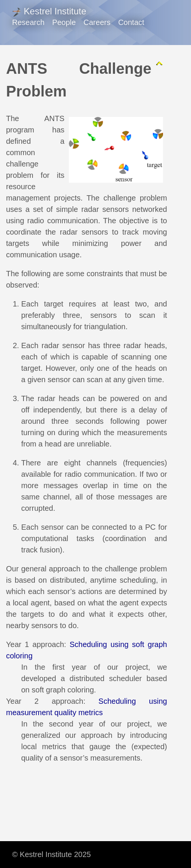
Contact (131, 22)
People (64, 22)
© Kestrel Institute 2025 (51, 854)
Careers (97, 22)
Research (28, 22)
